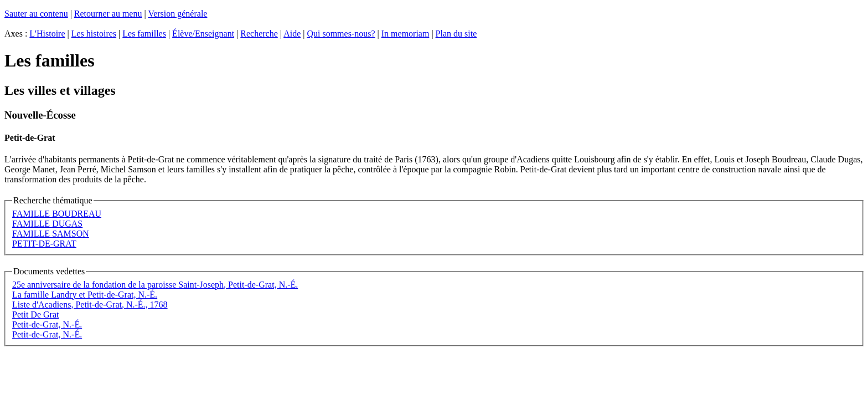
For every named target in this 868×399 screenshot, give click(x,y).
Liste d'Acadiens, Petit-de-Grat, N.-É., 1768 (90, 305)
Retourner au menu (108, 14)
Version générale (177, 14)
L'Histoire (47, 34)
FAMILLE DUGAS (47, 224)
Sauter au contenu (36, 14)
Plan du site (456, 34)
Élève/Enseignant (203, 34)
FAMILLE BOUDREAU (57, 214)
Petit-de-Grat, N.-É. (47, 324)
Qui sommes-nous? (341, 34)
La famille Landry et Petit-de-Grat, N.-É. (85, 295)
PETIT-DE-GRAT (44, 244)
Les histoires (94, 34)
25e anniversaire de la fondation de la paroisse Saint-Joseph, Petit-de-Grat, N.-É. (155, 285)
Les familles (144, 34)
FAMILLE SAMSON (51, 234)
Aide (292, 34)
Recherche (259, 34)
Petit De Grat (35, 314)
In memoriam (405, 34)
